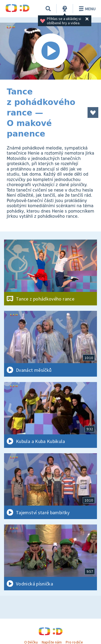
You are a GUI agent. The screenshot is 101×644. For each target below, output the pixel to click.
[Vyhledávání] (48, 9)
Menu (86, 9)
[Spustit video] (50, 51)
